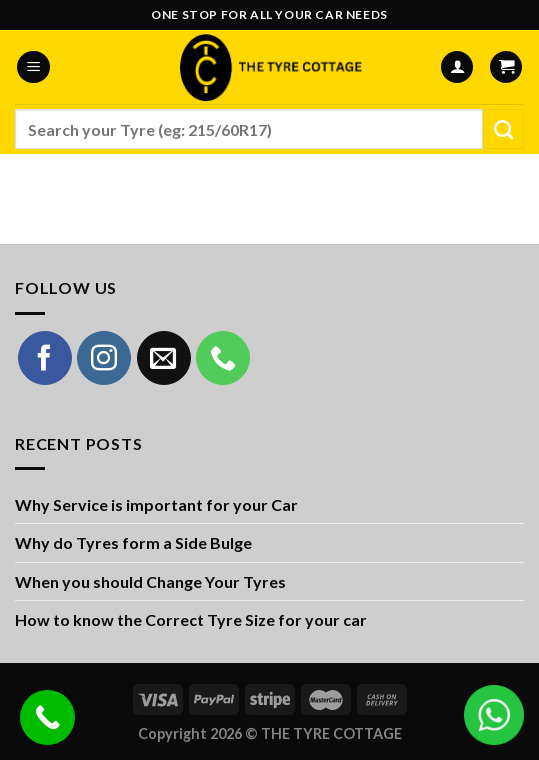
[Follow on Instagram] (104, 358)
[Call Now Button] (47, 717)
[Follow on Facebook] (45, 358)
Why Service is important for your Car (156, 504)
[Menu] (33, 67)
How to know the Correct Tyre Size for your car (191, 619)
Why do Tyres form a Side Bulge (133, 542)
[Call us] (223, 358)
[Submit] (503, 129)
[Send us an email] (164, 358)
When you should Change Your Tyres (150, 581)
